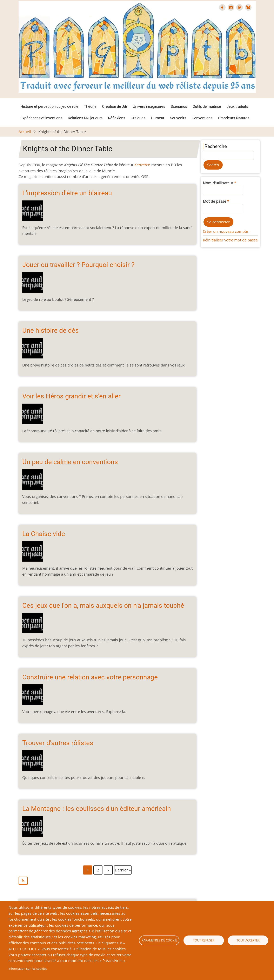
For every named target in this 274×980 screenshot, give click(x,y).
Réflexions (117, 118)
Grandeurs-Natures (234, 118)
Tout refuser (204, 940)
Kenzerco (142, 165)
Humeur (158, 118)
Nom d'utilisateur (218, 183)
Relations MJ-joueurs (85, 118)
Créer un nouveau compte (225, 231)
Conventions (202, 118)
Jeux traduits (237, 106)
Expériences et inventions (41, 118)
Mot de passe (215, 201)
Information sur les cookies (28, 968)
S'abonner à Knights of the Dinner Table (108, 881)
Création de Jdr (115, 106)
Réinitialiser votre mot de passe (230, 240)
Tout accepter (248, 940)
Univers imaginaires (149, 106)
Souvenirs (178, 118)
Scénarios (179, 106)
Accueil (25, 132)
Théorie (90, 106)
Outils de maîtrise (207, 106)
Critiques (138, 118)
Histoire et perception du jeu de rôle (49, 106)
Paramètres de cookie (159, 940)
